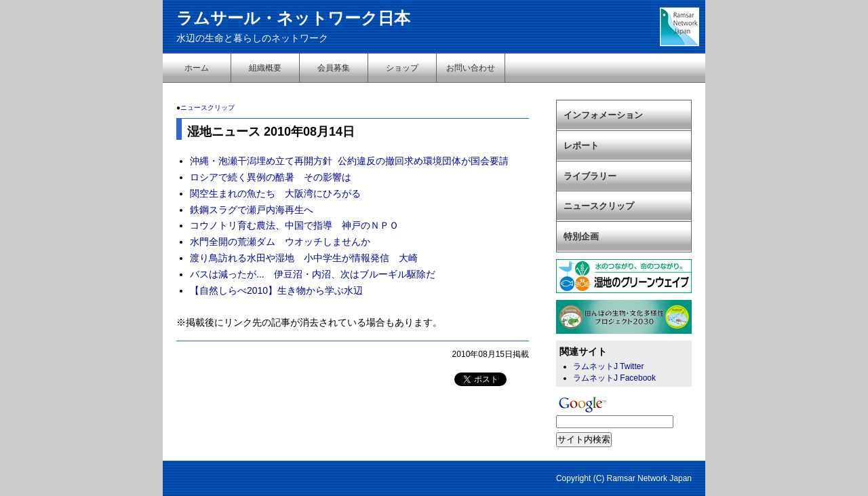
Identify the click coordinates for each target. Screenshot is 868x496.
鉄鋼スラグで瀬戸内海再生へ (252, 210)
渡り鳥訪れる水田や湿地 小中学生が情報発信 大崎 (304, 258)
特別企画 (581, 236)
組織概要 (265, 68)
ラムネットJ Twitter (608, 366)
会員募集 (334, 68)
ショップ (402, 68)
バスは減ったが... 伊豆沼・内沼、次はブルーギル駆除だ (313, 274)
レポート (581, 146)
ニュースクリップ (208, 108)
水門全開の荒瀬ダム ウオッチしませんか (280, 242)
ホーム (197, 68)
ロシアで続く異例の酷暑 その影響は (271, 177)
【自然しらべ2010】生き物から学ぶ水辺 (276, 290)
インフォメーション (603, 115)
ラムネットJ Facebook (614, 378)
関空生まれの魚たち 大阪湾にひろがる (275, 193)
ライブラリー (590, 176)
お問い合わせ (471, 68)
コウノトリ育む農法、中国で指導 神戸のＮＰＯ (294, 225)
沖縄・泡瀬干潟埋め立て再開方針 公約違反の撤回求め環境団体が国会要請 (349, 161)
